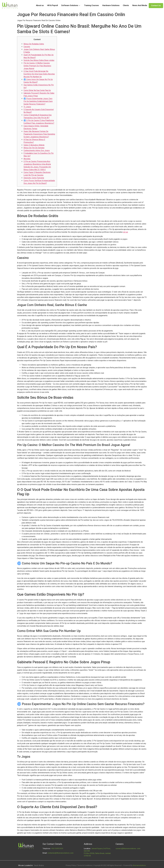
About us (40, 5)
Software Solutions (71, 5)
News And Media (140, 5)
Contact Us (156, 5)
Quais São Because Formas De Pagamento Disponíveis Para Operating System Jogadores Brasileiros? (39, 134)
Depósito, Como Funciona (34, 178)
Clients (126, 5)
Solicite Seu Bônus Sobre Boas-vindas (39, 60)
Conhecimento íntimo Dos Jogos (37, 150)
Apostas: (27, 159)
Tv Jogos (27, 107)
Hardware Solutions (111, 5)
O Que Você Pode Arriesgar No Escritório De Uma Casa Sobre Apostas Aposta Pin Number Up (39, 74)
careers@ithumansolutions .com (128, 849)
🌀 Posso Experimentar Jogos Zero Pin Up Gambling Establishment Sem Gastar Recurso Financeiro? (38, 101)
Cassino (27, 47)
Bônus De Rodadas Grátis (34, 44)
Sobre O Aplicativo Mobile (34, 145)
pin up (126, 232)
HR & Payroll (53, 5)
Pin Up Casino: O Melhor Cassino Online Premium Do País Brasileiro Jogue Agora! (37, 66)
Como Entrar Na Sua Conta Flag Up (37, 90)
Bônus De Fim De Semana (34, 148)
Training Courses (91, 5)
